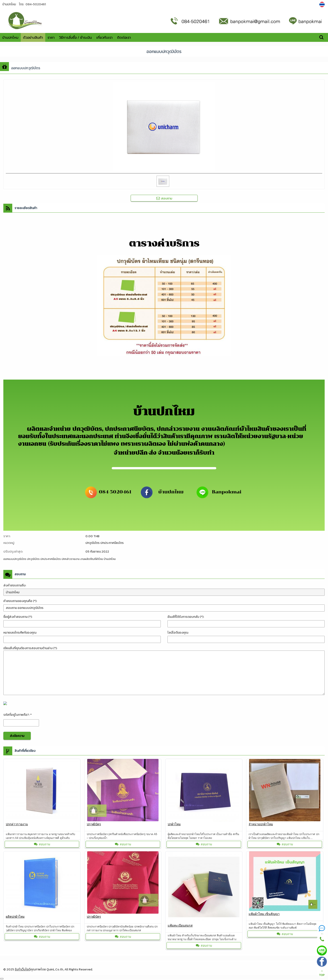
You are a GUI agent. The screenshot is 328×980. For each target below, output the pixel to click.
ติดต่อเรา (124, 37)
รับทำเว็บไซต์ (23, 969)
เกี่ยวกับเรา (104, 37)
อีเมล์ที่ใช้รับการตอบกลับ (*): (186, 617)
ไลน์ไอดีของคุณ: (178, 633)
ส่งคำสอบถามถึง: (15, 585)
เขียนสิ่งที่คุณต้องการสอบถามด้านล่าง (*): (30, 648)
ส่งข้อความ (17, 736)
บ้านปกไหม (10, 37)
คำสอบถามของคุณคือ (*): (20, 601)
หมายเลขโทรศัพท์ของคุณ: (20, 633)
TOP (322, 973)
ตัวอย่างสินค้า (33, 37)
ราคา (51, 37)
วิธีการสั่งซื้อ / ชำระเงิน (75, 37)
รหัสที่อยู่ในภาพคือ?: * (18, 715)
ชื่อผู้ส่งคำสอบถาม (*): (18, 617)
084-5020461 (36, 4)
